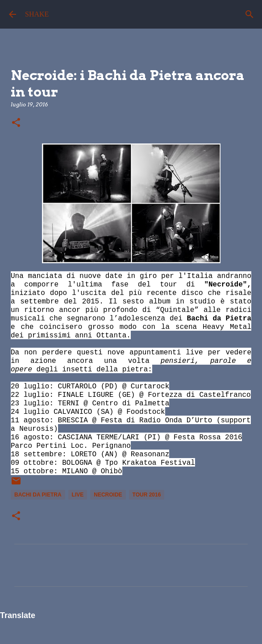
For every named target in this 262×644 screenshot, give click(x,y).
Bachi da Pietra (38, 495)
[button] (16, 123)
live (78, 495)
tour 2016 (147, 495)
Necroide (108, 495)
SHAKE (37, 14)
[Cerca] (250, 14)
